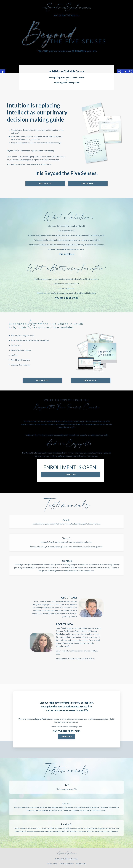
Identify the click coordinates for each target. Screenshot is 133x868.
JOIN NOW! (70, 474)
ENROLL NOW (45, 183)
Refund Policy (81, 863)
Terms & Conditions (67, 863)
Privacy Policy (52, 863)
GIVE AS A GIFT (88, 183)
